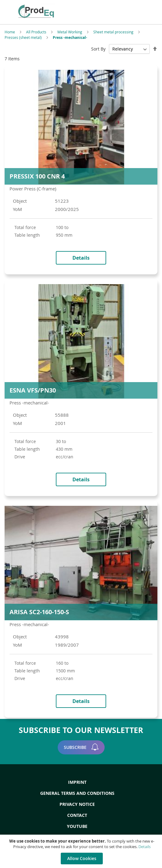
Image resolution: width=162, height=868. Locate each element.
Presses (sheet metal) (24, 37)
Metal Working (70, 32)
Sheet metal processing (114, 32)
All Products (37, 32)
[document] (82, 851)
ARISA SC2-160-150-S (39, 612)
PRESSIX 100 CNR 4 (37, 176)
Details (145, 847)
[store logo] (47, 11)
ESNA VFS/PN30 (33, 390)
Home (10, 32)
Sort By (98, 49)
